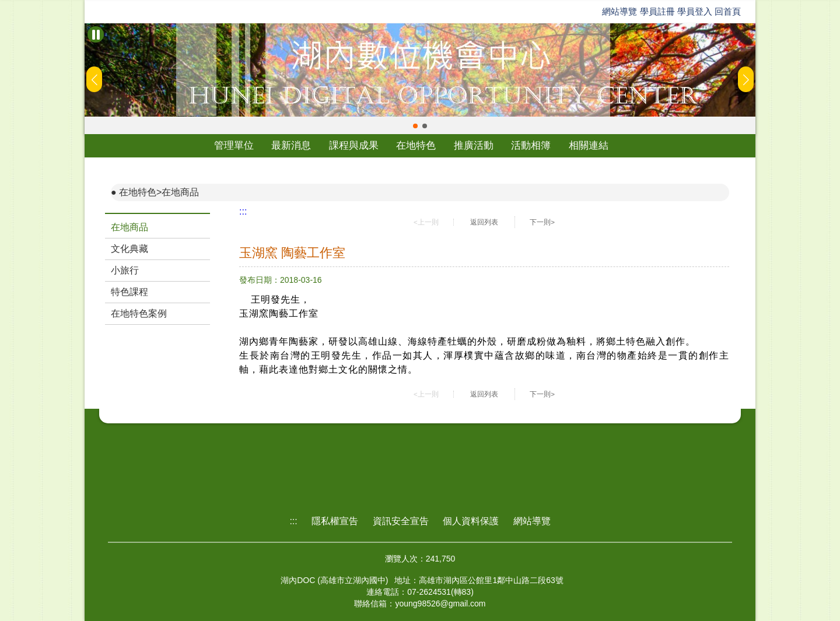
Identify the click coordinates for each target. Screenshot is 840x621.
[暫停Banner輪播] (96, 34)
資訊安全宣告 (401, 521)
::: (243, 211)
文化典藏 (129, 249)
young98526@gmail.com (440, 604)
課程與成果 (354, 145)
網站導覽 (619, 11)
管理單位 (234, 145)
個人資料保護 (471, 521)
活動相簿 (531, 145)
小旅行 (125, 270)
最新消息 (291, 145)
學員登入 (695, 11)
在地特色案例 (139, 313)
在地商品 (129, 227)
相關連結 (589, 145)
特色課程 (129, 292)
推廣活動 (474, 145)
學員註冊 (657, 11)
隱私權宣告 (335, 521)
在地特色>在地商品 (159, 192)
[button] (415, 126)
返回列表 (484, 222)
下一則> (542, 222)
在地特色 (416, 145)
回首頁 (728, 11)
